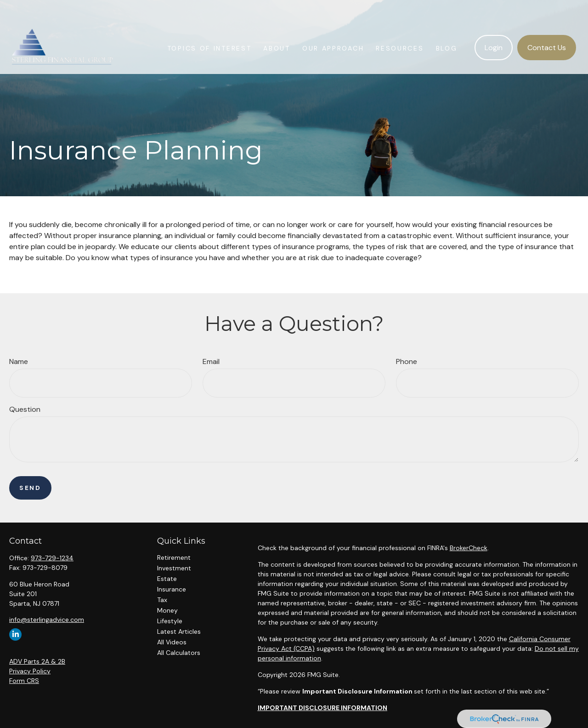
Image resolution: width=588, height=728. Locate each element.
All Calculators (179, 653)
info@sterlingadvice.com (47, 620)
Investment (174, 568)
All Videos (172, 642)
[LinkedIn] (15, 634)
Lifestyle (170, 621)
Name (19, 361)
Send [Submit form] (30, 488)
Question (25, 409)
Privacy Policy (30, 671)
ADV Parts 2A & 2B (37, 661)
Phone (407, 361)
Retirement (174, 557)
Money (167, 610)
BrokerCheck (469, 548)
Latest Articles (179, 631)
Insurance (172, 589)
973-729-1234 (52, 558)
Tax (162, 600)
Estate (167, 579)
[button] (209, 26)
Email (211, 361)
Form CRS (24, 681)
